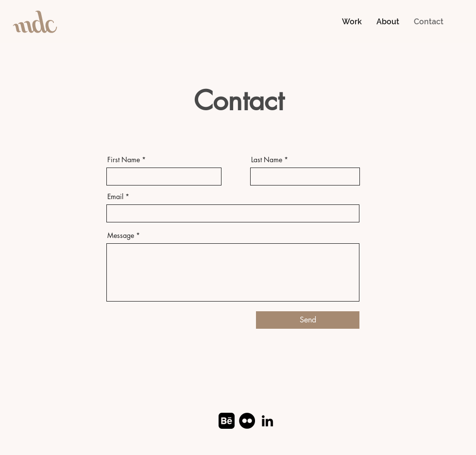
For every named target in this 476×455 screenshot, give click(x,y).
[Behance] (227, 421)
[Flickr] (247, 421)
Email (115, 197)
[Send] (308, 320)
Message (121, 236)
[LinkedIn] (267, 421)
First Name (124, 160)
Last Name (267, 160)
